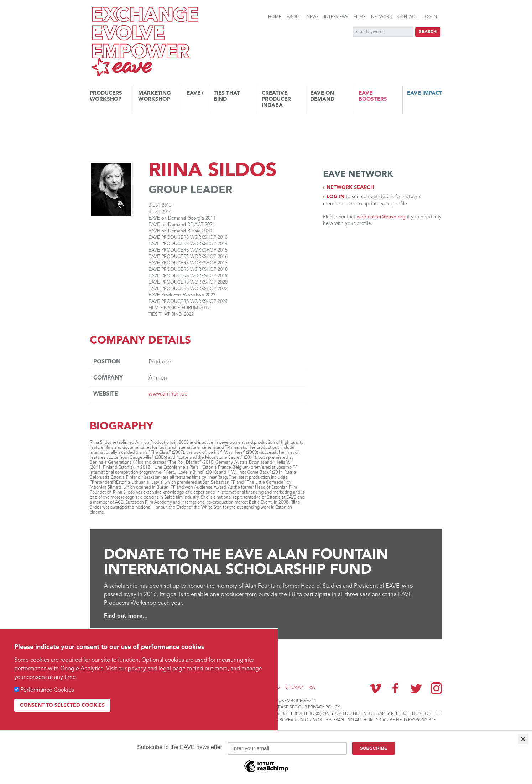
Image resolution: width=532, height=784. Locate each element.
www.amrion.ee (168, 394)
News (313, 17)
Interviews (336, 17)
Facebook (396, 688)
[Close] (523, 739)
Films (360, 17)
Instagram (436, 688)
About (294, 17)
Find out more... (126, 616)
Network (382, 17)
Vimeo (375, 688)
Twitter (416, 688)
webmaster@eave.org (381, 217)
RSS (312, 688)
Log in (430, 17)
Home (275, 17)
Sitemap (294, 688)
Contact (407, 17)
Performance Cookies (47, 690)
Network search (350, 187)
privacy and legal (149, 669)
